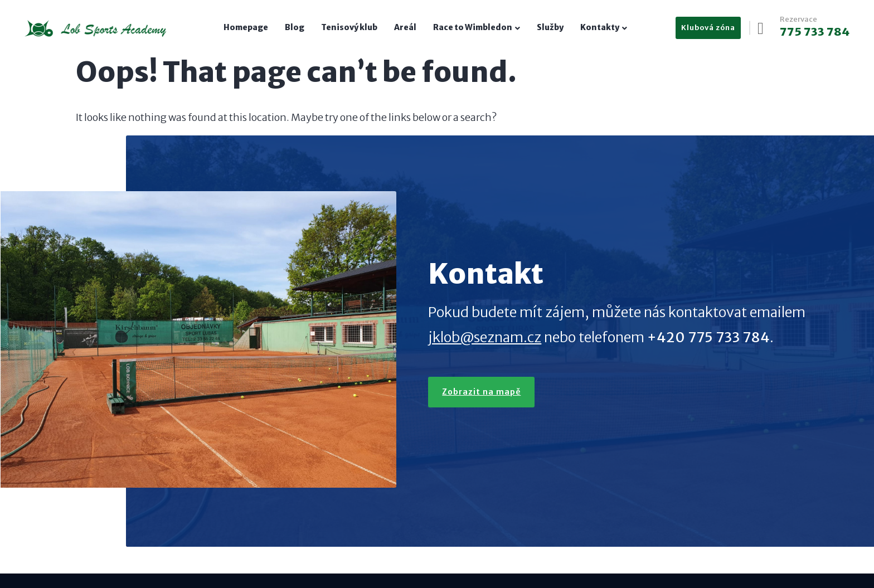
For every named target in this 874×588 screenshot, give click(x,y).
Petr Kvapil (423, 557)
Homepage (246, 27)
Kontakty (600, 27)
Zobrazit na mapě (424, 381)
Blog (295, 27)
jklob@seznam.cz (486, 301)
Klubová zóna (706, 28)
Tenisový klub (349, 27)
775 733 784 (812, 32)
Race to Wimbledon (473, 27)
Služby (550, 27)
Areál (405, 27)
